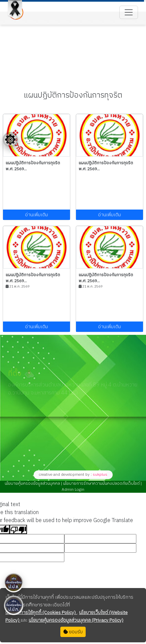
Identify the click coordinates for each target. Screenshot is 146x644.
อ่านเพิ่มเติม (36, 215)
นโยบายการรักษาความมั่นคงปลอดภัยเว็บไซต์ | (102, 484)
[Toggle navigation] (129, 12)
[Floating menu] (10, 140)
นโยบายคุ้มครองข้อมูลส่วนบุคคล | (33, 484)
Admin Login (73, 490)
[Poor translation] (18, 529)
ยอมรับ (73, 632)
